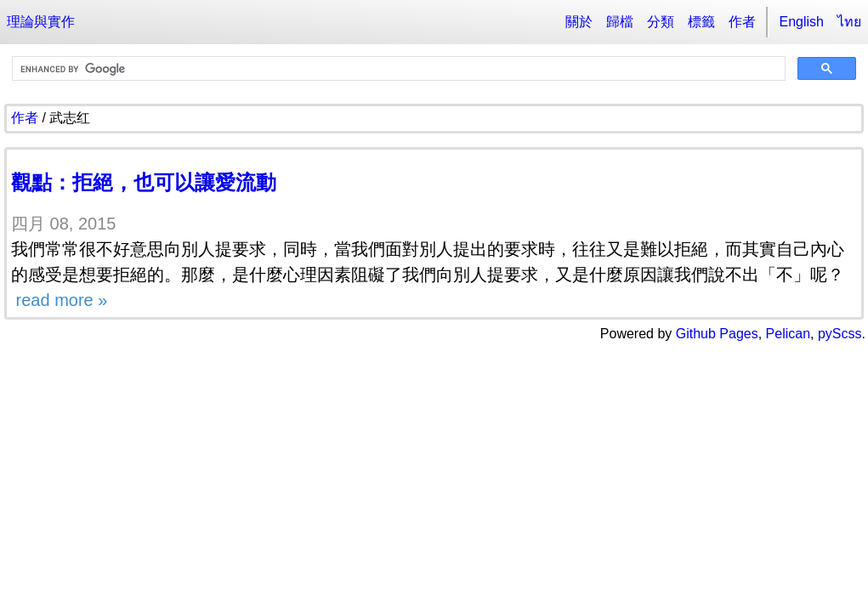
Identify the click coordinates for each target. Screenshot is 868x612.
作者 (742, 22)
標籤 (701, 22)
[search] (397, 69)
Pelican (788, 334)
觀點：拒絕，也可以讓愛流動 (144, 182)
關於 (579, 22)
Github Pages (717, 334)
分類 (661, 22)
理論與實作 (41, 22)
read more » (59, 300)
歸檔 (620, 22)
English (802, 22)
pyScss (840, 334)
